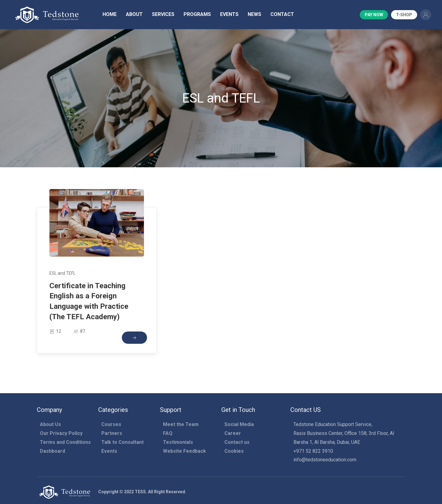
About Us (50, 424)
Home (110, 14)
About (134, 14)
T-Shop (404, 15)
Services (163, 14)
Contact (282, 14)
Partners (112, 433)
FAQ (168, 433)
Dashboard (52, 451)
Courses (111, 424)
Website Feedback (184, 451)
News (254, 14)
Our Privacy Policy (61, 433)
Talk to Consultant (122, 442)
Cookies (234, 451)
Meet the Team (181, 424)
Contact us (237, 442)
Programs (197, 14)
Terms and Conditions (65, 442)
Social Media (239, 424)
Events (229, 14)
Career (233, 433)
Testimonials (178, 442)
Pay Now (374, 15)
